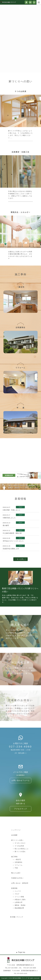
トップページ (16, 860)
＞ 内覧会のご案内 (19, 927)
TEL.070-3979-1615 (20, 973)
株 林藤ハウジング (17, 944)
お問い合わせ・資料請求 (20, 911)
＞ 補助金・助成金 (19, 933)
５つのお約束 (21, 129)
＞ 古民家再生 (18, 892)
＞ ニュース (17, 919)
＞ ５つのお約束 (18, 876)
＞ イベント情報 (18, 925)
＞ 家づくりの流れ (19, 881)
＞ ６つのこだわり (19, 873)
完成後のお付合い (17, 906)
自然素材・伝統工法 (20, 194)
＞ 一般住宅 (17, 889)
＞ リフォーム (18, 895)
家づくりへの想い (17, 870)
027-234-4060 (20, 763)
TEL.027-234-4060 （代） (14, 968)
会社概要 (14, 865)
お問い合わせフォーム (20, 800)
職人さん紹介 (16, 901)
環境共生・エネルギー (21, 254)
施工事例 (14, 886)
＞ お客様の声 (18, 930)
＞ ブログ (16, 922)
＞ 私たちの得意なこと (21, 878)
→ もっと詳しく (20, 559)
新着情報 (14, 916)
